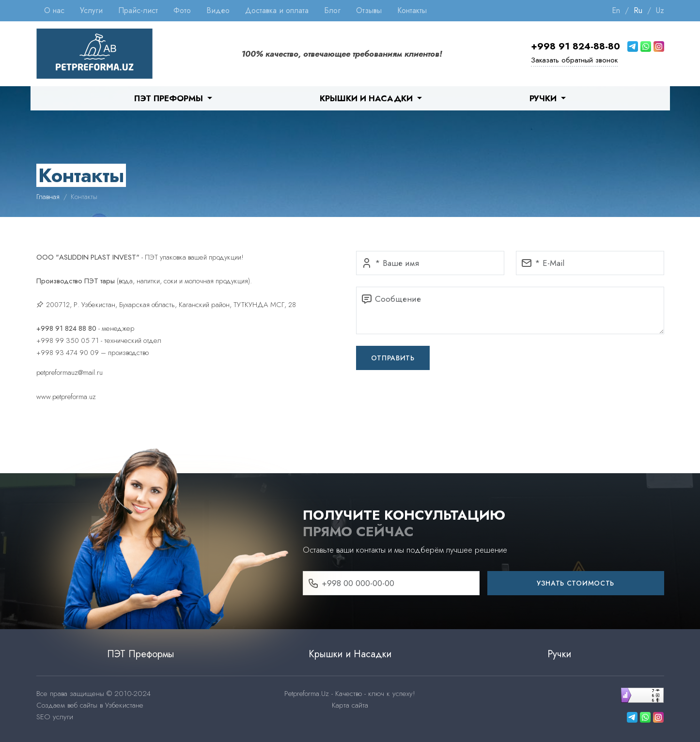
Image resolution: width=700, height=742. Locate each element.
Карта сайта (350, 705)
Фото (182, 10)
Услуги (91, 10)
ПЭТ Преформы (141, 654)
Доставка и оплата (277, 10)
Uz (660, 10)
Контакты (412, 10)
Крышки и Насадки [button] (367, 98)
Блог (332, 10)
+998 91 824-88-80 (576, 46)
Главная (48, 197)
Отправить (393, 358)
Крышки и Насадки (350, 654)
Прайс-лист (138, 10)
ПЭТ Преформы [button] (170, 98)
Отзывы (369, 10)
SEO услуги (55, 717)
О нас (54, 10)
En (616, 10)
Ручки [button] (544, 98)
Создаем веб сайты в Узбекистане (90, 705)
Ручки (559, 654)
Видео (218, 10)
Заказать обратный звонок (574, 60)
